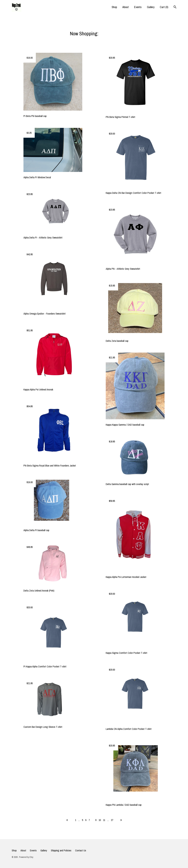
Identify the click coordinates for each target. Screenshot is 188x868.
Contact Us (81, 850)
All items (107, 34)
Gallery (151, 7)
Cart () (164, 7)
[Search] (175, 7)
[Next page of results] (121, 820)
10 (100, 820)
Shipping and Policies (61, 850)
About (126, 7)
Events (138, 7)
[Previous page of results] (67, 820)
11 (104, 820)
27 (112, 820)
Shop (114, 7)
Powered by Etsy (26, 857)
